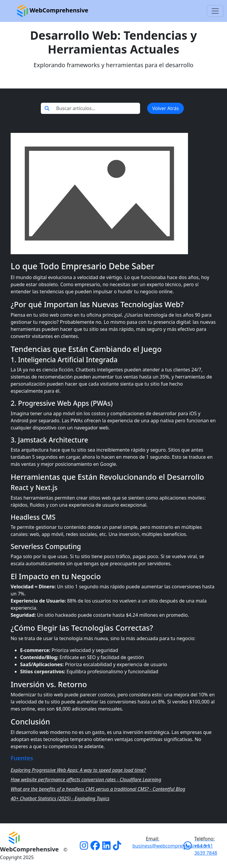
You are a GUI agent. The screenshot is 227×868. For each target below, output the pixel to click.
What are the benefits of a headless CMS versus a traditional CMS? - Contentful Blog (98, 789)
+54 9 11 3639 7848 (206, 846)
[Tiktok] (117, 847)
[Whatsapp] (188, 847)
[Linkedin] (106, 847)
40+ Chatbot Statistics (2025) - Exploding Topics (60, 798)
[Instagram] (84, 847)
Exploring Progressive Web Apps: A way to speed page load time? (78, 770)
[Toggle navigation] (215, 11)
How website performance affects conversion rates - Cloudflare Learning (86, 780)
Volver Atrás (166, 108)
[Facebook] (95, 847)
